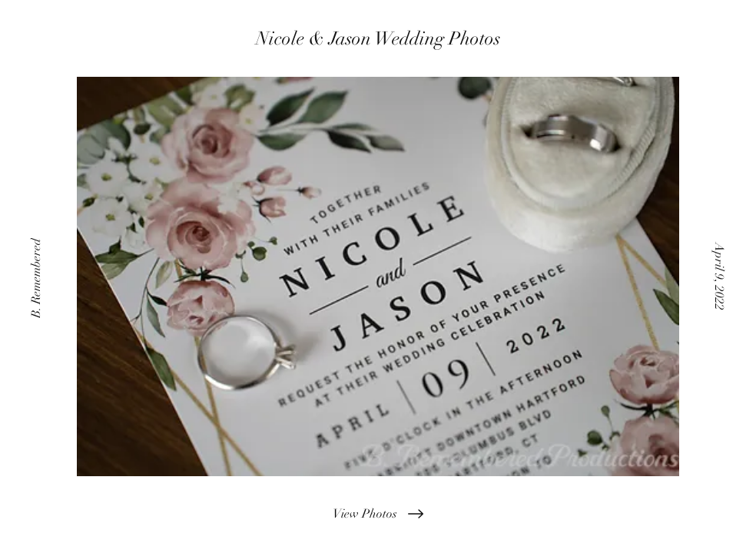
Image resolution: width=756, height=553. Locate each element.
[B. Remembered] (38, 276)
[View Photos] (378, 514)
